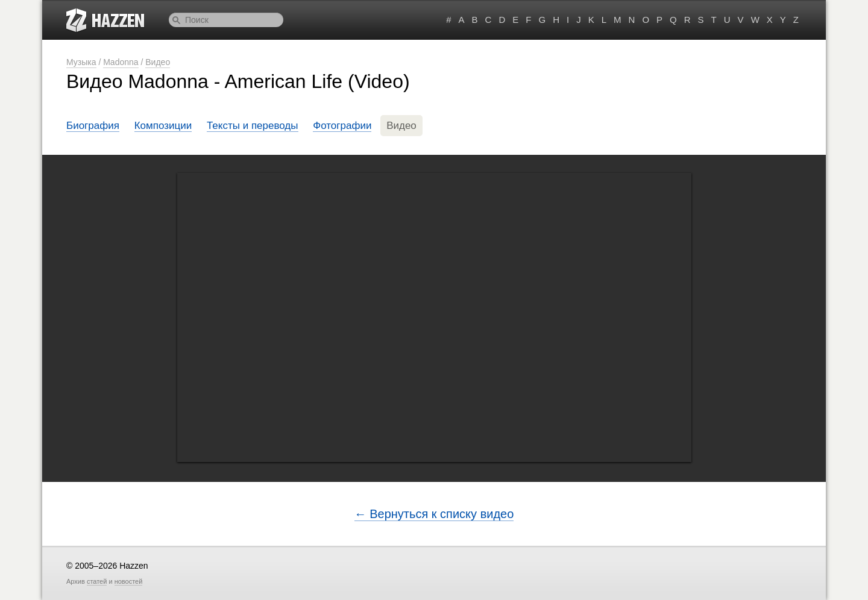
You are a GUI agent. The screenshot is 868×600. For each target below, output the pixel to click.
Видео (158, 62)
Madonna (121, 62)
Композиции (163, 126)
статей (97, 581)
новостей (129, 581)
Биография (93, 126)
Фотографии (342, 126)
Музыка (81, 62)
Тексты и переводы (253, 126)
